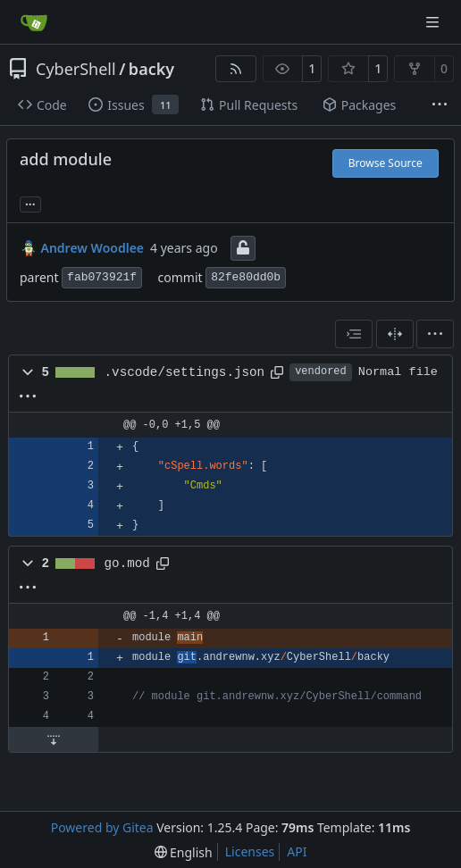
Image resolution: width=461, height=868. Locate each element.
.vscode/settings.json (185, 372)
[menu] (435, 334)
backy (151, 69)
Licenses (250, 851)
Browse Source (386, 163)
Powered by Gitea (102, 827)
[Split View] (395, 334)
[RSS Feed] (236, 69)
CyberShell (76, 69)
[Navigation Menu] (434, 22)
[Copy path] (277, 372)
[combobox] (354, 334)
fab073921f (102, 277)
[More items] (440, 105)
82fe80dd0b (246, 277)
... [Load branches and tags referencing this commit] (30, 203)
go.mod (127, 563)
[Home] (34, 22)
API (297, 851)
